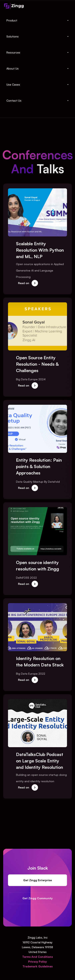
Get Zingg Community (38, 898)
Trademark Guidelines (38, 966)
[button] (37, 20)
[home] (14, 6)
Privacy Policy (37, 961)
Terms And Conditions (37, 957)
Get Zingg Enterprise (38, 880)
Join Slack (37, 868)
